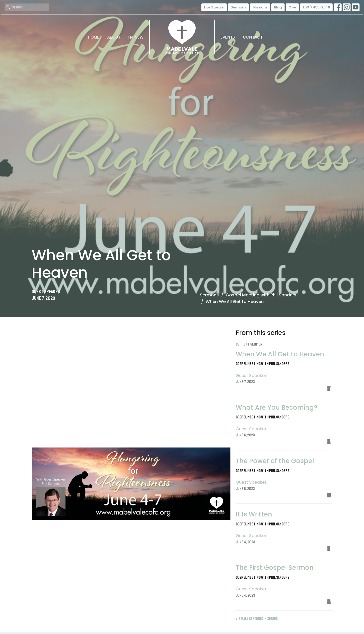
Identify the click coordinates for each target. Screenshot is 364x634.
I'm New (136, 37)
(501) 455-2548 (316, 7)
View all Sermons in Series (257, 619)
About (114, 37)
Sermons (238, 7)
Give (292, 7)
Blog (278, 7)
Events (228, 37)
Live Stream (214, 7)
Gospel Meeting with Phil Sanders (261, 295)
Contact (253, 37)
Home (94, 37)
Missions (260, 7)
